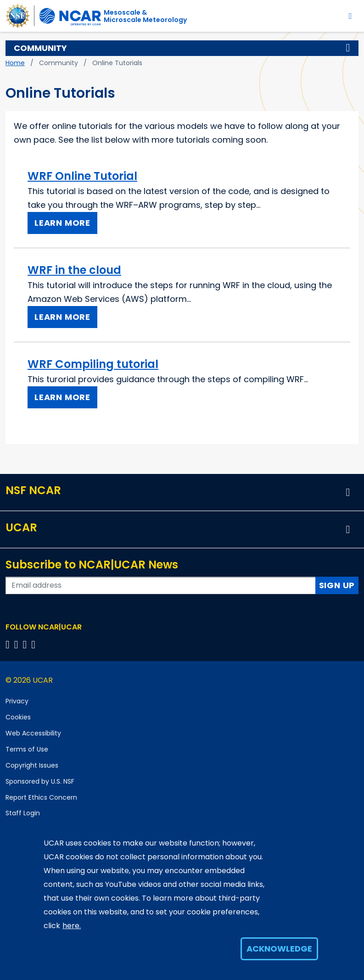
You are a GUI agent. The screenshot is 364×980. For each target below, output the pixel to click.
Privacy (17, 701)
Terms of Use (27, 749)
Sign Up (337, 585)
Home (15, 63)
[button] (348, 48)
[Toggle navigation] (350, 16)
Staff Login (23, 813)
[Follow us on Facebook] (9, 644)
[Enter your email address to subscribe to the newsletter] (161, 585)
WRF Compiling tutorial (93, 364)
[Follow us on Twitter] (18, 644)
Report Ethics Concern (41, 797)
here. (72, 926)
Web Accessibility (33, 733)
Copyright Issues (32, 765)
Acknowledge (279, 949)
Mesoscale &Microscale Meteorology (145, 16)
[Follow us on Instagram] (26, 644)
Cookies (18, 717)
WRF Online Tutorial (82, 176)
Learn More (62, 223)
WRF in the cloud (74, 270)
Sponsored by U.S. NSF (40, 781)
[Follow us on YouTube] (35, 644)
